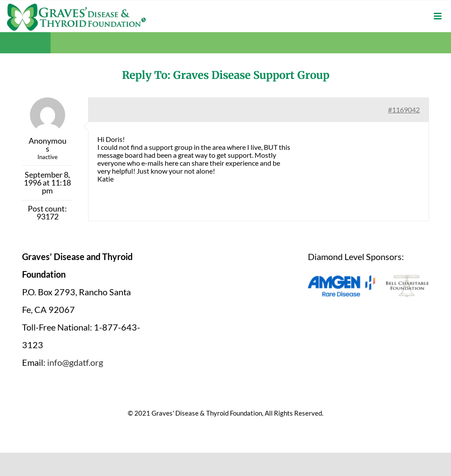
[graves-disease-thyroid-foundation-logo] (76, 7)
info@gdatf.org (75, 362)
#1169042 (404, 110)
